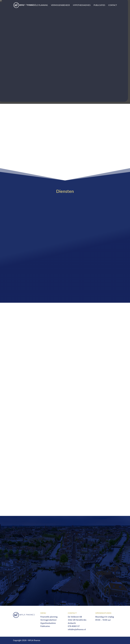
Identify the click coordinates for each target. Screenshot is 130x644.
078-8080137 (74, 626)
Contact (113, 5)
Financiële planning (38, 5)
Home (21, 5)
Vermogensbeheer (60, 5)
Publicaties (99, 5)
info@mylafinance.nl (77, 629)
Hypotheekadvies (82, 5)
